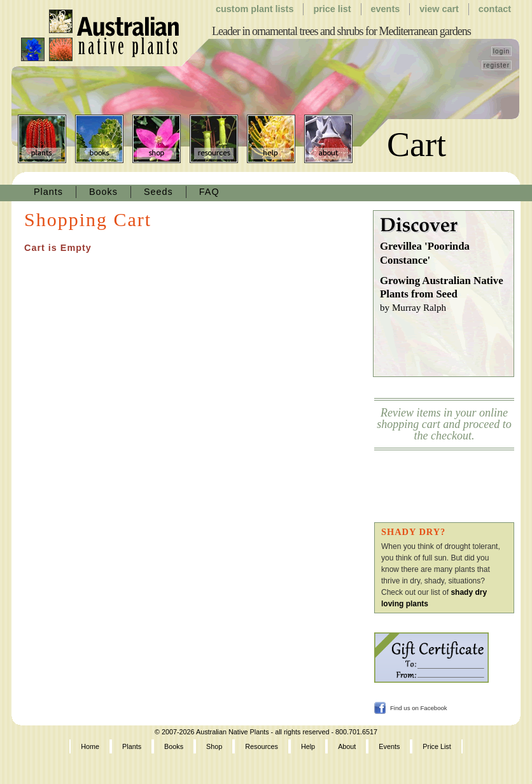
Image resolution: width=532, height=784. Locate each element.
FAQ (209, 192)
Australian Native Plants (101, 36)
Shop (157, 139)
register (497, 65)
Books (99, 139)
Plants (42, 139)
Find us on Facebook (419, 708)
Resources (214, 139)
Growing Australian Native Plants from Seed (447, 295)
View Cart (439, 9)
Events (386, 9)
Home (90, 746)
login (501, 51)
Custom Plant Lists (255, 9)
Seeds (158, 192)
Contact (495, 9)
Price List (332, 9)
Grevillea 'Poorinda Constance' (425, 253)
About (328, 139)
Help (271, 139)
